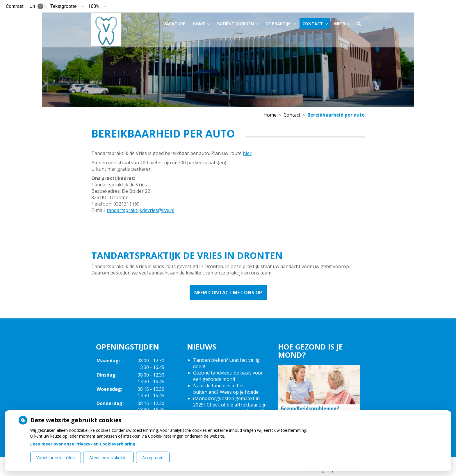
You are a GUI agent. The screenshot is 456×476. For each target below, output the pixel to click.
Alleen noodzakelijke (108, 458)
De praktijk (278, 23)
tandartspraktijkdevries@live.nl (140, 210)
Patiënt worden (235, 23)
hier (247, 153)
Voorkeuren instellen (56, 458)
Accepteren (153, 458)
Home (199, 23)
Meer (340, 23)
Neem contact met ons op (228, 293)
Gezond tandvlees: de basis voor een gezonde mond (228, 376)
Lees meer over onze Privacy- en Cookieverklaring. (83, 444)
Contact (313, 23)
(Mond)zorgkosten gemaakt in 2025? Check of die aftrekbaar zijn (230, 402)
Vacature (174, 23)
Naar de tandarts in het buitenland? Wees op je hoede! (226, 389)
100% (94, 6)
